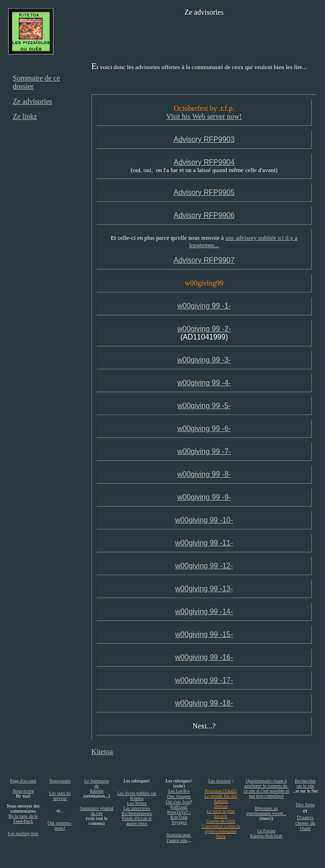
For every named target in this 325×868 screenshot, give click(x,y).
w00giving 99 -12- (204, 566)
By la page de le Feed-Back (23, 819)
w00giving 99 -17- (204, 680)
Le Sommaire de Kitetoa (96, 786)
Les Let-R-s (179, 791)
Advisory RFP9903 (204, 139)
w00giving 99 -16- (204, 657)
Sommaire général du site (97, 811)
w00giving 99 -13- (204, 589)
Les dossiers (220, 781)
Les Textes (137, 803)
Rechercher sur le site (305, 783)
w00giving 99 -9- (204, 497)
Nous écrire (23, 791)
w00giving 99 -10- (204, 520)
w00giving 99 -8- (204, 474)
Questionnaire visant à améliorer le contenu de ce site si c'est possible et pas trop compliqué (266, 788)
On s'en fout (178, 802)
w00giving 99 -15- (204, 634)
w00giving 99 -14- (204, 612)
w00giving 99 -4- (204, 383)
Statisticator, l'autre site (179, 837)
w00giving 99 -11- (204, 543)
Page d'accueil (23, 781)
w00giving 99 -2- (204, 329)
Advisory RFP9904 (204, 162)
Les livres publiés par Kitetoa (137, 796)
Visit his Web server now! (204, 116)
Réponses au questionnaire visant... (266, 811)
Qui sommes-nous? (60, 825)
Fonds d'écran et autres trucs (137, 821)
